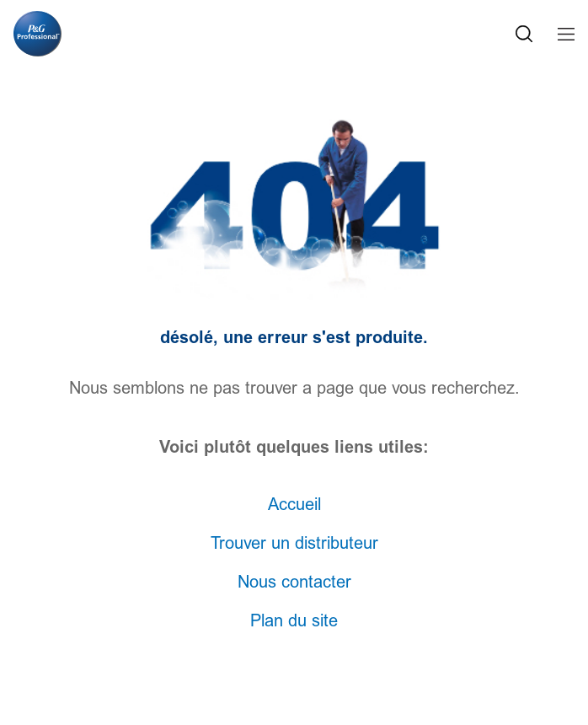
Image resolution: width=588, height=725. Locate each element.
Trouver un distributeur (294, 544)
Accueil (294, 505)
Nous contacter (294, 583)
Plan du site (294, 621)
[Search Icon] (524, 34)
